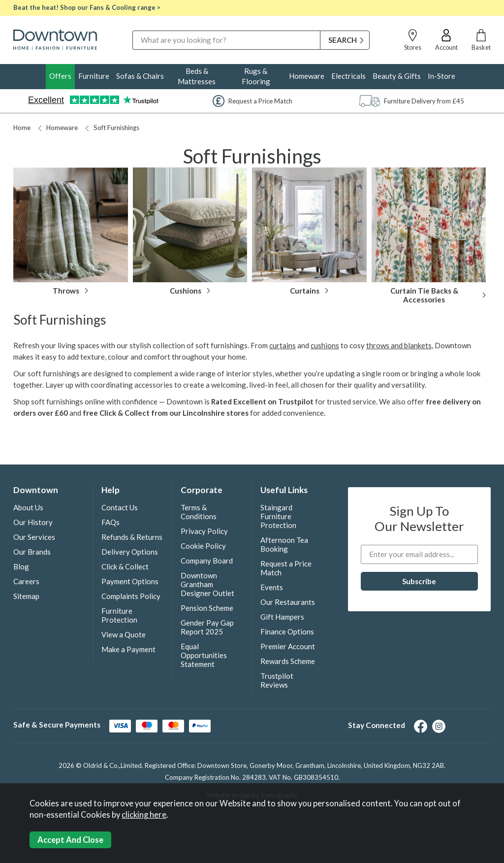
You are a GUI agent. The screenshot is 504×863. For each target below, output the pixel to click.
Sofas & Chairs (140, 76)
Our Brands (32, 552)
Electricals (348, 76)
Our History (33, 522)
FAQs (110, 522)
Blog (21, 566)
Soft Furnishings (112, 128)
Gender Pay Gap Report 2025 (207, 627)
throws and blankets (399, 345)
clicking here (144, 815)
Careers (26, 581)
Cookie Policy (203, 546)
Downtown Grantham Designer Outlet (207, 584)
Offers (60, 76)
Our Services (34, 537)
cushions (325, 345)
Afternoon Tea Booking (284, 544)
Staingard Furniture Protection (278, 516)
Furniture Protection (119, 615)
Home (22, 128)
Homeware (307, 76)
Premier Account (288, 646)
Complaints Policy (131, 596)
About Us (28, 507)
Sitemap (26, 596)
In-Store (441, 76)
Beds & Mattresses (197, 76)
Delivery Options (130, 552)
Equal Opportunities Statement (204, 655)
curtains (283, 345)
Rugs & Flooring (256, 76)
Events (272, 587)
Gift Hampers (282, 617)
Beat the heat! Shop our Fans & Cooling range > (87, 7)
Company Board (207, 561)
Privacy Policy (204, 531)
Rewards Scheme (288, 661)
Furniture (94, 76)
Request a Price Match (286, 568)
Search (133, 30)
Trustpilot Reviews (277, 680)
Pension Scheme (207, 608)
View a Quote (124, 634)
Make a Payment (128, 649)
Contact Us (120, 507)
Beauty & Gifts (397, 76)
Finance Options (287, 631)
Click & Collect (125, 566)
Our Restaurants (288, 602)
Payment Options (130, 581)
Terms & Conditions (199, 512)
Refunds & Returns (132, 537)
